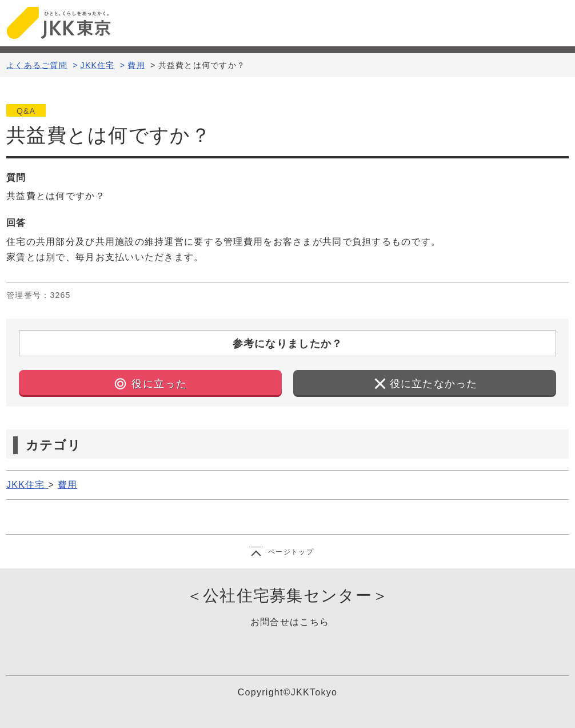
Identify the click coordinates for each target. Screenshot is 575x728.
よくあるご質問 (37, 65)
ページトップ (291, 552)
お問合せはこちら (290, 622)
